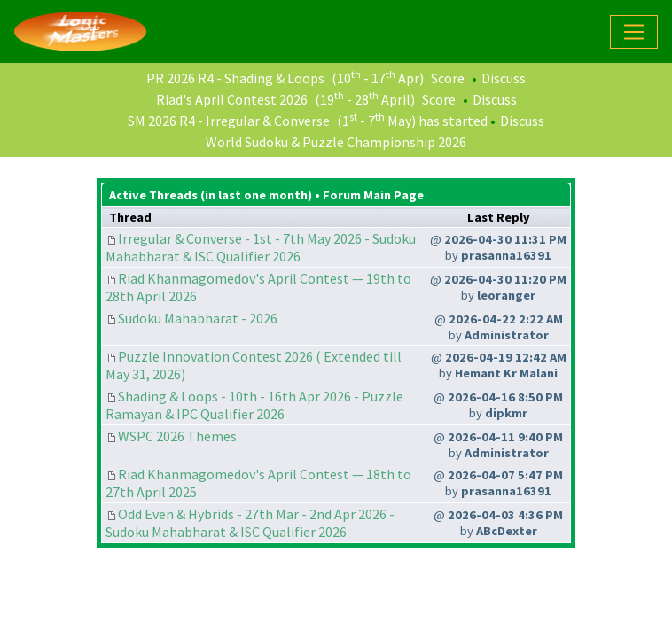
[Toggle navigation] (634, 32)
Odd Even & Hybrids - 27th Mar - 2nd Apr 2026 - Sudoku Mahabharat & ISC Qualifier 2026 (250, 523)
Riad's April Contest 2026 (232, 99)
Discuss (504, 78)
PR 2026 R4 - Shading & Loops (235, 78)
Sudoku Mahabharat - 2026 (198, 318)
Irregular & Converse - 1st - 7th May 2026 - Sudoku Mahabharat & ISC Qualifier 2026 (261, 247)
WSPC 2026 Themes (177, 436)
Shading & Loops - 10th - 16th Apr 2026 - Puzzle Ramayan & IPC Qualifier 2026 (254, 405)
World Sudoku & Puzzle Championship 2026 (336, 142)
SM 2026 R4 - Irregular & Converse (229, 121)
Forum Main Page (373, 195)
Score (448, 78)
